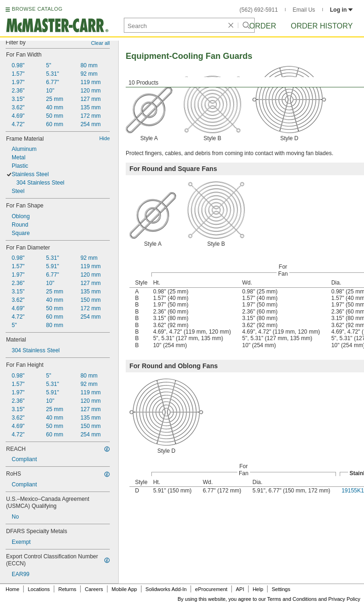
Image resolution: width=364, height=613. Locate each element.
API (240, 589)
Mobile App (124, 589)
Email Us (304, 10)
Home (12, 589)
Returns (68, 589)
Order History (322, 26)
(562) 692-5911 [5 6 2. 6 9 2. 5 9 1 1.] (259, 10)
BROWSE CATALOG (37, 9)
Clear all (100, 43)
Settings (281, 589)
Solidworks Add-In (166, 589)
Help (258, 589)
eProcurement (211, 589)
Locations (39, 589)
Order (263, 26)
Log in (341, 10)
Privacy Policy (344, 599)
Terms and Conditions (292, 599)
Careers (94, 589)
